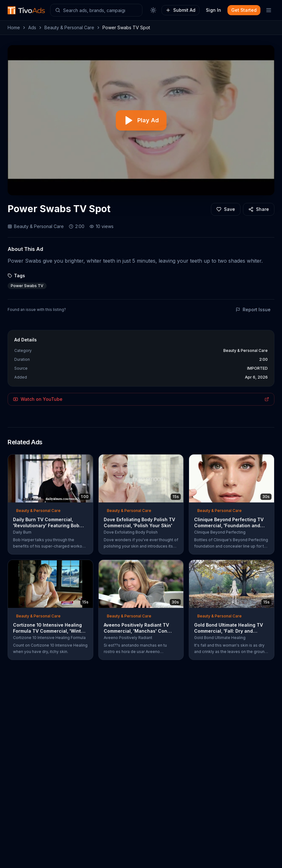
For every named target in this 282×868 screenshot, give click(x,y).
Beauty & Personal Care (69, 27)
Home (14, 27)
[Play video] (141, 120)
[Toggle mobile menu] (269, 10)
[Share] (259, 209)
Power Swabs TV (27, 286)
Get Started (244, 10)
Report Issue (253, 310)
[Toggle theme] (153, 10)
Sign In (213, 10)
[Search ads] (96, 10)
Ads (32, 27)
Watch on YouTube (141, 399)
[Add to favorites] (226, 209)
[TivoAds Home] (26, 10)
